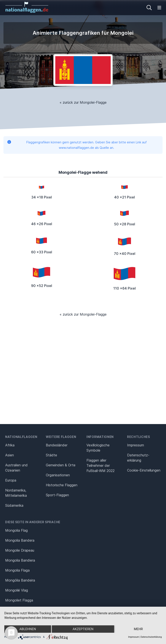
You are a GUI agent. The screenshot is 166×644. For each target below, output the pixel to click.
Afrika (10, 445)
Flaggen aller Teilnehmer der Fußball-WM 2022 (101, 465)
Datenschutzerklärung (151, 637)
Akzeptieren (83, 629)
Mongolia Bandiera (20, 560)
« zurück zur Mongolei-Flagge (83, 102)
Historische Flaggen (62, 485)
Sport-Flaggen (57, 495)
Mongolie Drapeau (20, 550)
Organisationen (58, 475)
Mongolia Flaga (17, 570)
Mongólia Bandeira (20, 580)
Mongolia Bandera (20, 540)
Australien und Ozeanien (16, 468)
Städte (51, 455)
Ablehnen (28, 629)
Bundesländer (57, 445)
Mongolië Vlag (17, 590)
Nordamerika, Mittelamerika (16, 493)
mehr (138, 629)
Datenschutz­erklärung (138, 458)
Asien (10, 455)
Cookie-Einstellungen (144, 470)
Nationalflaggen (21, 437)
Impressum (136, 445)
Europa (11, 480)
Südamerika (14, 505)
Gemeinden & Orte (61, 465)
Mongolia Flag (16, 530)
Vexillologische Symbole (98, 448)
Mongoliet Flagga (19, 600)
